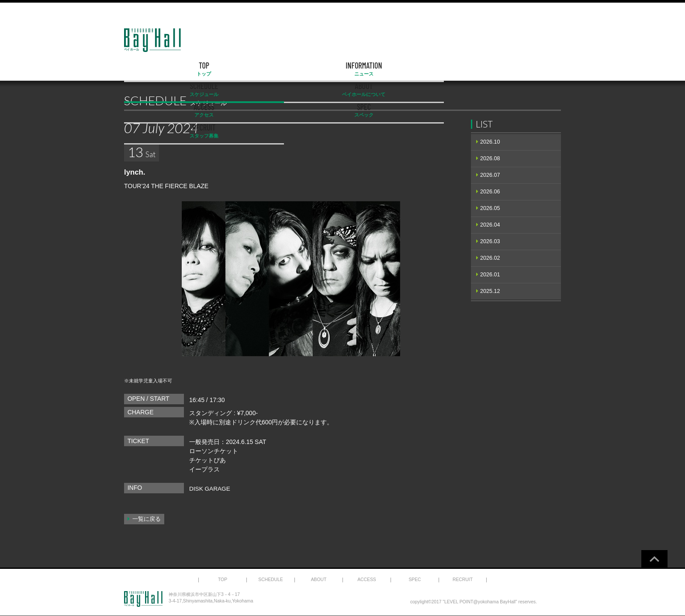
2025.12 (490, 291)
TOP (156, 69)
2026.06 (490, 192)
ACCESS (405, 69)
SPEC (467, 69)
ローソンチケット (214, 451)
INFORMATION (218, 69)
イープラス (204, 469)
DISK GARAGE (210, 489)
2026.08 (490, 158)
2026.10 (490, 142)
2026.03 (490, 241)
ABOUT (342, 69)
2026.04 (490, 225)
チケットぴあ (208, 460)
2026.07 (490, 175)
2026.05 (490, 208)
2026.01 (490, 275)
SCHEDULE (280, 69)
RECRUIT (530, 69)
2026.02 (490, 258)
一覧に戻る (147, 519)
